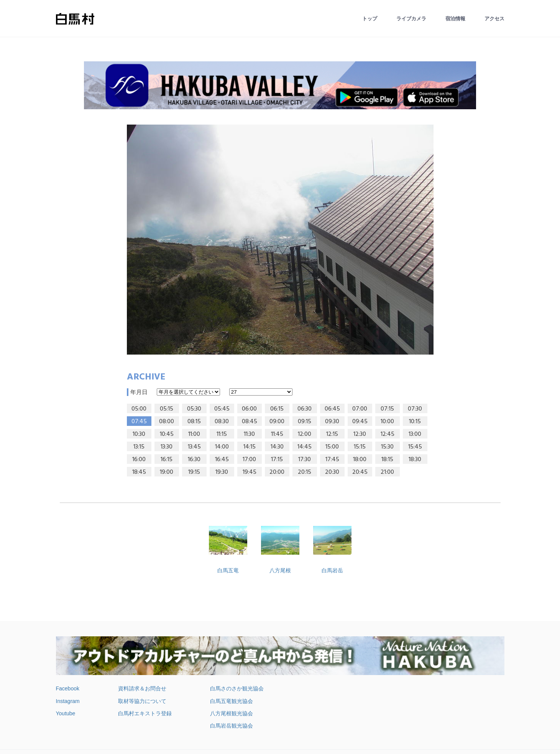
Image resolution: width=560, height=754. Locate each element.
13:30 (167, 447)
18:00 (360, 460)
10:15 (415, 422)
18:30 (415, 460)
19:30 (222, 472)
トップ (370, 19)
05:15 (167, 409)
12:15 (332, 434)
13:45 (194, 447)
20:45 (360, 472)
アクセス (494, 19)
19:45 (250, 472)
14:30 (277, 447)
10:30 (139, 434)
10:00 (387, 422)
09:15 (305, 422)
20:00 (277, 472)
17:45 (332, 460)
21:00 (387, 472)
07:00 (360, 409)
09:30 (332, 422)
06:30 (305, 409)
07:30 (415, 409)
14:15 (250, 447)
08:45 (250, 422)
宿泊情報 (455, 19)
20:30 (332, 472)
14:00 (222, 447)
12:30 (360, 434)
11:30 (249, 434)
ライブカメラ (411, 19)
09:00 (277, 422)
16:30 (194, 460)
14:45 (305, 447)
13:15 (139, 447)
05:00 (139, 409)
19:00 (167, 472)
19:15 (194, 472)
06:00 (249, 409)
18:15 (387, 460)
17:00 (249, 460)
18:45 (139, 472)
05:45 (222, 409)
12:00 (305, 434)
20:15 (305, 472)
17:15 (277, 460)
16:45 (222, 460)
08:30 (222, 422)
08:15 (194, 422)
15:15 (360, 447)
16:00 (139, 460)
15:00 (332, 447)
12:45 (388, 434)
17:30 (305, 460)
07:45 (139, 422)
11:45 (277, 434)
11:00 (194, 434)
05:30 (194, 409)
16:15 (167, 460)
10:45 (167, 434)
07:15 (387, 409)
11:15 (222, 434)
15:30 (387, 447)
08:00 (167, 422)
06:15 (277, 409)
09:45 (360, 422)
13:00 (415, 434)
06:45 (332, 409)
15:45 (415, 447)
